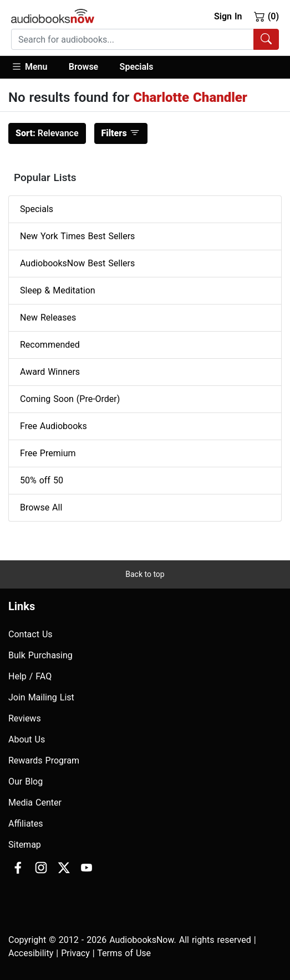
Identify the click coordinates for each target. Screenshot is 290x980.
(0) (266, 16)
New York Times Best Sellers (77, 236)
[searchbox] (133, 39)
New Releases (48, 318)
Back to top (145, 574)
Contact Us (30, 634)
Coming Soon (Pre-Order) (70, 399)
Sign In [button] (228, 16)
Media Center (35, 803)
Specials (137, 67)
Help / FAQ (30, 676)
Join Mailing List (41, 697)
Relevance (47, 133)
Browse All (41, 507)
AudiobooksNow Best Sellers (77, 263)
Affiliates (26, 824)
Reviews (25, 718)
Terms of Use (124, 953)
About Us (27, 739)
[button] (35, 67)
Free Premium (48, 453)
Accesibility (31, 953)
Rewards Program (44, 760)
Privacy (75, 953)
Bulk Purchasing (40, 655)
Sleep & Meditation (58, 290)
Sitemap (25, 845)
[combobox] (145, 39)
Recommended (50, 345)
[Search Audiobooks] (266, 39)
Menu (29, 66)
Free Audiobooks (54, 426)
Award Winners (50, 372)
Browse (83, 67)
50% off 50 (42, 480)
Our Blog (26, 782)
